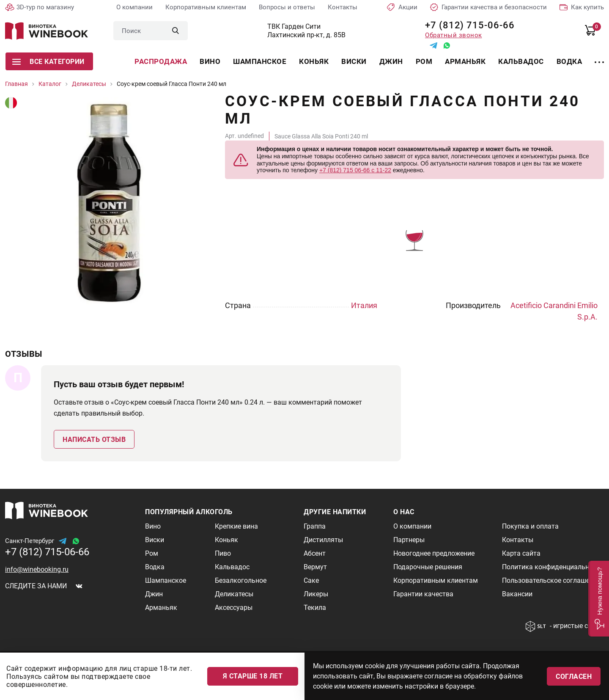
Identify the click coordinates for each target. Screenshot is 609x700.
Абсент (315, 553)
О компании (134, 7)
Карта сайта (521, 553)
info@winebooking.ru (37, 569)
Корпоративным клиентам (206, 7)
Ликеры (316, 594)
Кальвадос (521, 61)
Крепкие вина (236, 526)
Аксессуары (234, 608)
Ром (424, 61)
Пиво (223, 553)
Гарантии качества (423, 594)
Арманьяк (465, 61)
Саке (311, 580)
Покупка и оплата (530, 526)
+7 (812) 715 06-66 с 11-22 (355, 170)
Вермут (315, 567)
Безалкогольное (241, 580)
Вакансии (517, 594)
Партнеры (409, 540)
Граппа (315, 526)
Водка (569, 61)
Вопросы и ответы (287, 7)
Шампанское (260, 61)
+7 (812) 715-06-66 (467, 25)
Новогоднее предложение (434, 553)
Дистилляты (323, 540)
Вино (210, 61)
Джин (391, 61)
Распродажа (161, 61)
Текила (315, 608)
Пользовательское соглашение (551, 580)
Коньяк (314, 61)
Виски (354, 61)
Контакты (343, 7)
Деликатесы (234, 594)
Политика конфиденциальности (553, 567)
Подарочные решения (428, 567)
